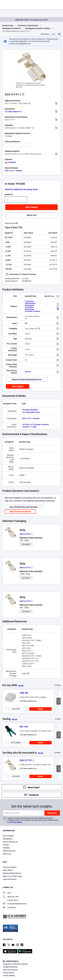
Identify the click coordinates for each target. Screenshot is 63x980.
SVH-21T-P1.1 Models (13, 171)
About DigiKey (8, 836)
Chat (7, 893)
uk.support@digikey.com (15, 904)
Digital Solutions (9, 851)
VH (26, 323)
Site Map (6, 848)
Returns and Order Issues (12, 876)
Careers (6, 845)
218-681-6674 (11, 900)
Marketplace (8, 839)
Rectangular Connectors (12, 28)
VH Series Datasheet (30, 410)
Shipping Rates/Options (12, 873)
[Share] (59, 34)
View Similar (18, 386)
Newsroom (7, 854)
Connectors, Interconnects (28, 26)
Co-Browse (9, 908)
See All (21, 686)
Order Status (8, 870)
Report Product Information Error (27, 380)
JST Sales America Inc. (13, 112)
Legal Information (10, 879)
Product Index (8, 26)
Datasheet (10, 162)
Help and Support (10, 867)
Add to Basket (31, 207)
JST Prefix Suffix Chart (31, 412)
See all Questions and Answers (24, 507)
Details (41, 709)
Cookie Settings (9, 976)
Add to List (31, 215)
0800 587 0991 (11, 897)
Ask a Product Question (20, 512)
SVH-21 (28, 372)
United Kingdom (11, 961)
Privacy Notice (16, 822)
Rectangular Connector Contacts (38, 28)
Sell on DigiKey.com (10, 842)
